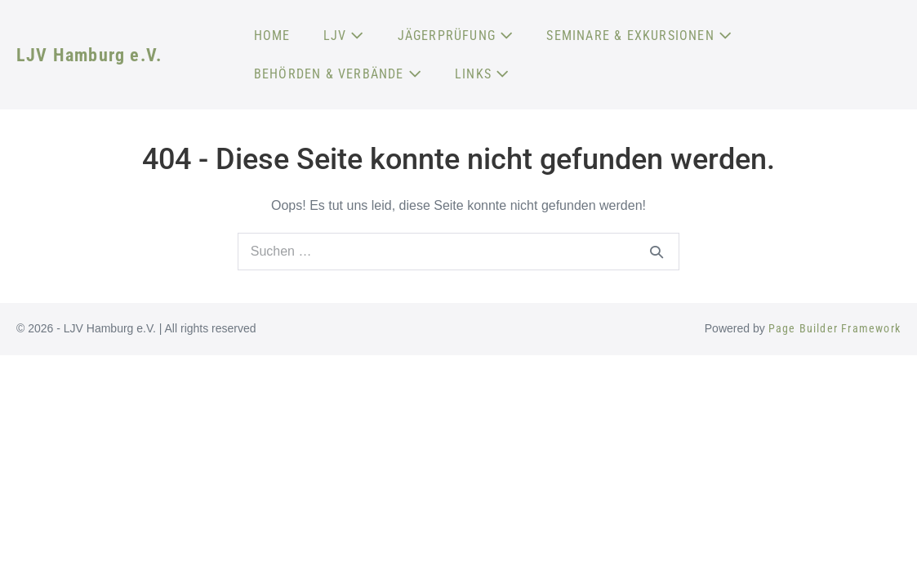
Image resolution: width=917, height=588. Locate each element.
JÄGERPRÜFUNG (456, 36)
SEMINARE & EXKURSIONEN (639, 36)
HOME (272, 36)
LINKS (482, 74)
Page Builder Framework (835, 328)
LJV (344, 36)
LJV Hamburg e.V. (89, 55)
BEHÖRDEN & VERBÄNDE (338, 74)
